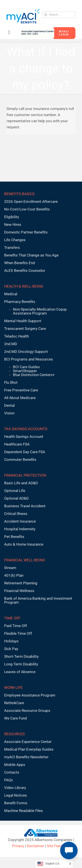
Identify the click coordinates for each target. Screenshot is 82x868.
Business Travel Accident (25, 506)
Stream (10, 568)
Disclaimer (35, 846)
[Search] (46, 15)
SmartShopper (25, 371)
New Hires (13, 225)
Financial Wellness (19, 591)
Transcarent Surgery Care (25, 329)
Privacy (18, 846)
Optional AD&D (16, 498)
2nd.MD (11, 344)
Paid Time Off (16, 626)
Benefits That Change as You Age (31, 255)
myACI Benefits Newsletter (26, 757)
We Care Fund (16, 718)
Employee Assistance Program (30, 695)
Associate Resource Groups (27, 711)
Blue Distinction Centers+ (34, 375)
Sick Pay (11, 649)
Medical (11, 294)
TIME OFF (12, 618)
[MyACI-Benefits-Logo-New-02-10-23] (23, 11)
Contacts (12, 772)
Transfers (12, 247)
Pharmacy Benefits (20, 302)
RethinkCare (14, 703)
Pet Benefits (14, 537)
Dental (9, 405)
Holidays (11, 641)
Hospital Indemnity (20, 529)
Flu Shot (11, 382)
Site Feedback (58, 846)
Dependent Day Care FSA (25, 452)
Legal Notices (16, 795)
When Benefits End (20, 263)
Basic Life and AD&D (21, 483)
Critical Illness (16, 514)
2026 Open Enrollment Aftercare (31, 202)
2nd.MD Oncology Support (26, 352)
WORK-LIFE (13, 688)
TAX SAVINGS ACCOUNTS (26, 429)
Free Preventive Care (21, 390)
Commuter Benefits (20, 460)
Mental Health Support (23, 321)
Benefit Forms (16, 803)
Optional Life (15, 491)
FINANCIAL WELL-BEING (25, 560)
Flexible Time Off (18, 633)
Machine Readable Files (24, 811)
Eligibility (12, 217)
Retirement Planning (21, 583)
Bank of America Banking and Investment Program (38, 600)
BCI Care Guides (26, 367)
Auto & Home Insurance (24, 544)
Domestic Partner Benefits (26, 232)
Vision (9, 413)
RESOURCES (14, 734)
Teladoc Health (17, 336)
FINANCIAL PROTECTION (25, 475)
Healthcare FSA (17, 444)
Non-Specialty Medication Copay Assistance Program (40, 311)
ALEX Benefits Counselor (25, 270)
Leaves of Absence (20, 672)
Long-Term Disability (21, 664)
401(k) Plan (14, 575)
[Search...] (59, 15)
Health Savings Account (24, 437)
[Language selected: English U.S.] (54, 864)
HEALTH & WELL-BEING (24, 286)
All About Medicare (20, 398)
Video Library (15, 788)
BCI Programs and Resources (29, 359)
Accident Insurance (20, 521)
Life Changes (15, 240)
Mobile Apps (15, 765)
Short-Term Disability (21, 656)
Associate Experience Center (28, 742)
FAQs (9, 780)
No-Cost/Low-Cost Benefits (27, 209)
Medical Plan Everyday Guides (29, 749)
